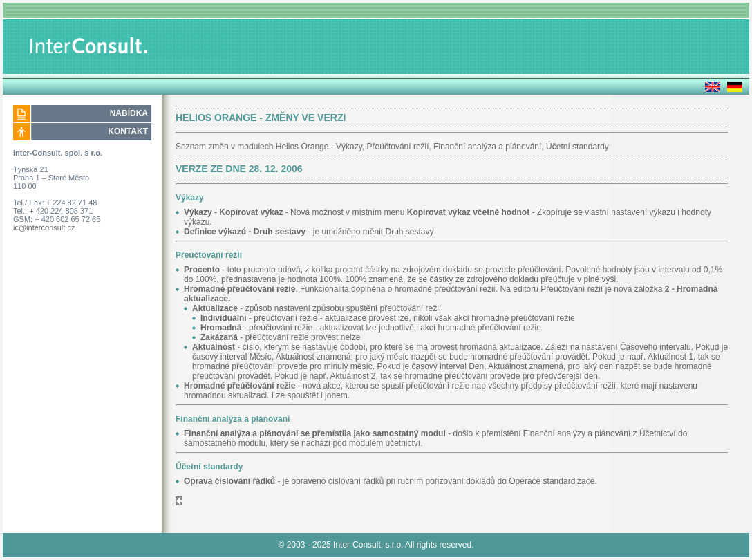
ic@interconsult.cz (44, 227)
